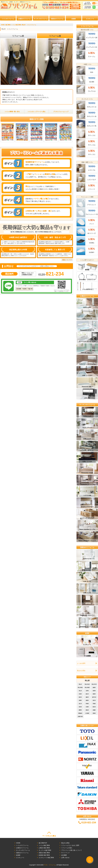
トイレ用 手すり (87, 289)
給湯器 (74, 19)
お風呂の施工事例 (44, 848)
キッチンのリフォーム (41, 19)
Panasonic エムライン (87, 615)
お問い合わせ (65, 858)
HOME (18, 843)
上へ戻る (90, 860)
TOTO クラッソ (87, 427)
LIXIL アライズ (87, 319)
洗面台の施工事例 (44, 853)
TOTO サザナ (87, 307)
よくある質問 (81, 663)
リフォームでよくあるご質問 (70, 845)
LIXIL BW (87, 398)
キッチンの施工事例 (45, 850)
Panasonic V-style (87, 473)
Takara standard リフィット (87, 541)
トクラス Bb (87, 495)
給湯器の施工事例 (44, 855)
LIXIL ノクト (87, 450)
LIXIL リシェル (87, 461)
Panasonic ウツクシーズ (87, 627)
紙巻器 (87, 270)
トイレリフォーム (87, 26)
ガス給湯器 (87, 656)
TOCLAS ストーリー (87, 353)
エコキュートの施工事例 (46, 858)
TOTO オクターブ (87, 570)
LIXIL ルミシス (87, 604)
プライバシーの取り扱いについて (72, 850)
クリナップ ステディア (87, 518)
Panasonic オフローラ (87, 330)
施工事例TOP (43, 843)
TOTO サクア (87, 559)
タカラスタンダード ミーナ (87, 341)
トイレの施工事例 (44, 845)
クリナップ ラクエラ (87, 507)
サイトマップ (65, 853)
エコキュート (90, 19)
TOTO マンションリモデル (87, 364)
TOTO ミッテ (87, 416)
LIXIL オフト (87, 581)
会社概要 (64, 855)
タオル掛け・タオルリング (87, 280)
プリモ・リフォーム (49, 865)
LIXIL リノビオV (87, 375)
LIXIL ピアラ (87, 593)
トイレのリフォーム (8, 19)
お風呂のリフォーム (24, 19)
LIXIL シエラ (87, 439)
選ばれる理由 (81, 671)
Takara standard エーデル (87, 529)
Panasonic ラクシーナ (87, 484)
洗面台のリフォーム (57, 19)
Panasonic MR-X (87, 387)
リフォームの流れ (67, 848)
